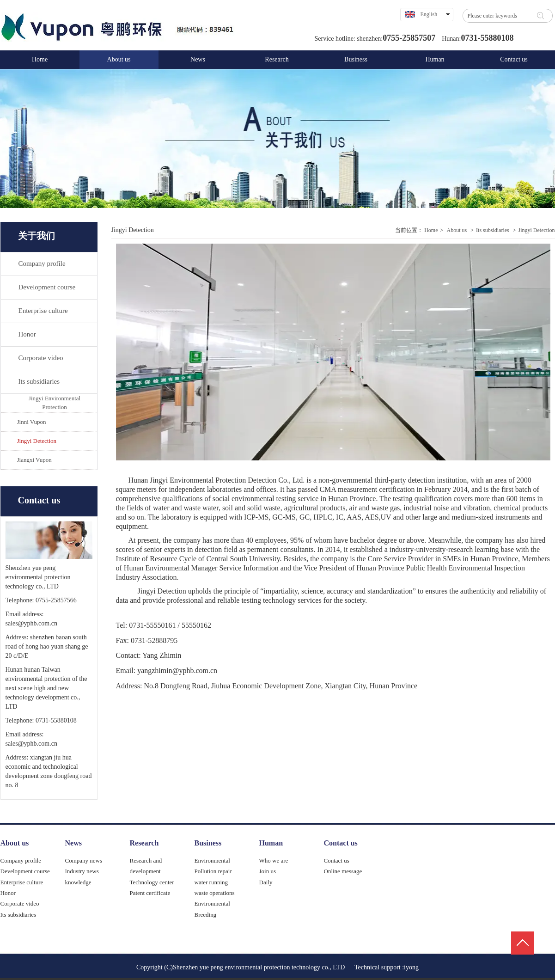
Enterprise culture (22, 882)
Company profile (21, 861)
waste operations (215, 893)
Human (271, 843)
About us (457, 230)
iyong (411, 967)
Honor (8, 893)
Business (208, 843)
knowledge (78, 882)
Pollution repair (213, 871)
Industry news (82, 871)
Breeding (206, 915)
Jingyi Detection (537, 230)
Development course (25, 871)
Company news (84, 861)
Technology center (152, 882)
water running (211, 882)
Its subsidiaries (493, 230)
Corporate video (20, 903)
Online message (343, 871)
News (73, 843)
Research (144, 843)
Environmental (212, 861)
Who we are (274, 861)
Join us (268, 871)
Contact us (341, 843)
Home (431, 230)
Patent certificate (150, 893)
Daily (266, 882)
